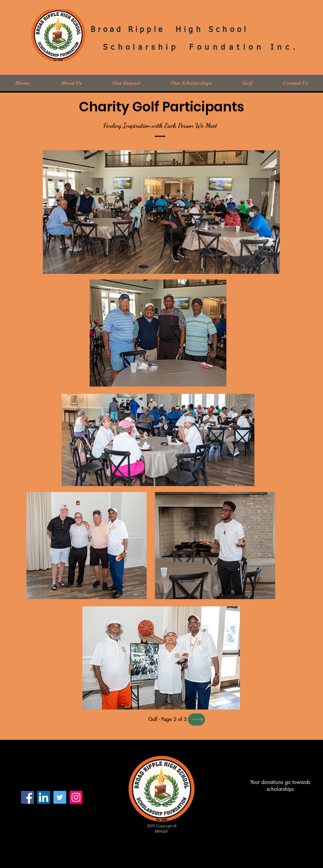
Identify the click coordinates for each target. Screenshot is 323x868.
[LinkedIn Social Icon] (44, 797)
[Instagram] (76, 797)
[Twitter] (60, 797)
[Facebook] (28, 797)
